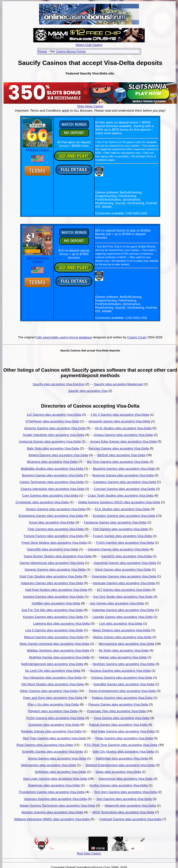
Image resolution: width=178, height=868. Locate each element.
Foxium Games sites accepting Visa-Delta (122, 536)
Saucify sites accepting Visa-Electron (59, 384)
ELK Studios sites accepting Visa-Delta (122, 509)
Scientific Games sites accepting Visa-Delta (52, 752)
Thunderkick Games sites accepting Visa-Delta (52, 792)
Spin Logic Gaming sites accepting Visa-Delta (55, 779)
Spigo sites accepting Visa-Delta (118, 772)
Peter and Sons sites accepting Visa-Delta (53, 698)
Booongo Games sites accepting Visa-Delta (123, 475)
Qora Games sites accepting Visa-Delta (122, 718)
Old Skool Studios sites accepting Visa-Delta (53, 684)
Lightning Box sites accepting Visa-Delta (62, 624)
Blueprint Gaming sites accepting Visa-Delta (124, 469)
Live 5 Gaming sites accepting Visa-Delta (54, 630)
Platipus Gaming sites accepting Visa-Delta (122, 698)
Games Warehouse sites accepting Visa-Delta (52, 563)
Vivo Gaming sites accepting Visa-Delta (124, 799)
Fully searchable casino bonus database (64, 337)
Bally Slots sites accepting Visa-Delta (53, 448)
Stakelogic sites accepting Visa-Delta (54, 785)
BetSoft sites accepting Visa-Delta (121, 455)
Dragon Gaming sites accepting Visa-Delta (56, 509)
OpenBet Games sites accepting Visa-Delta (124, 684)
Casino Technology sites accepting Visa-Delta (52, 482)
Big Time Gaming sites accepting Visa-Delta (118, 462)
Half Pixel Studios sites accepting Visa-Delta (56, 590)
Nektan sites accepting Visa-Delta (123, 657)
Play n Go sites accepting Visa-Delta (53, 704)
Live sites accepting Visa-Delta (121, 624)
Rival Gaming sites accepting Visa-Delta (45, 745)
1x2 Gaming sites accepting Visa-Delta (54, 415)
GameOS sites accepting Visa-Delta (126, 556)
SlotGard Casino (37, 148)
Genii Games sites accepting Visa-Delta (123, 570)
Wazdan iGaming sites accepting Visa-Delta (52, 812)
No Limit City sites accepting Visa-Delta (53, 671)
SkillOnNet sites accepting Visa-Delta (122, 758)
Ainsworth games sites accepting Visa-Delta (119, 421)
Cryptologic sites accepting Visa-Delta (42, 502)
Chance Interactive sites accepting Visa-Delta (53, 489)
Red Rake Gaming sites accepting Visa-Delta (123, 731)
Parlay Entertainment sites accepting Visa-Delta (122, 691)
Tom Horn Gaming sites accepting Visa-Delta (125, 792)
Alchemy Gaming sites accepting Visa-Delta (55, 428)
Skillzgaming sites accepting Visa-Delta (48, 765)
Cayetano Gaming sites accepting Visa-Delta (124, 482)
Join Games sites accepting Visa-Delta (117, 603)
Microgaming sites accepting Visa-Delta (126, 644)
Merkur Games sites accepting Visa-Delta (122, 637)
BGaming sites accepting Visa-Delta (52, 462)
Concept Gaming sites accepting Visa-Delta (125, 489)
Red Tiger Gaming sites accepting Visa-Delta (54, 738)
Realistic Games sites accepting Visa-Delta (51, 731)
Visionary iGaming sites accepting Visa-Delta (55, 799)
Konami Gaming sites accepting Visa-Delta (53, 617)
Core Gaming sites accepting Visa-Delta (50, 496)
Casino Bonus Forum (71, 51)
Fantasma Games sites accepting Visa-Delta (115, 522)
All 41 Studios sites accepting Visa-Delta (123, 428)
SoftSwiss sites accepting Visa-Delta (60, 772)
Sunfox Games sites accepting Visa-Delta (119, 785)
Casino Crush (137, 337)
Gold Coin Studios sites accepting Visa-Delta (51, 576)
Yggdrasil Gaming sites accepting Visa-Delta (130, 819)
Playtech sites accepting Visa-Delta (53, 711)
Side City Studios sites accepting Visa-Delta (123, 752)
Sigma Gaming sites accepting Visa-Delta (57, 758)
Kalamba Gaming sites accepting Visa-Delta (123, 610)
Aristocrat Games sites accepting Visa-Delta (50, 441)
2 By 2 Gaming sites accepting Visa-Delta (120, 415)
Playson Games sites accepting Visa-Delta (118, 704)
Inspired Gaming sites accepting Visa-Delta (53, 597)
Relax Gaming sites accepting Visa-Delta (124, 738)
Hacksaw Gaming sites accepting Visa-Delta (124, 583)
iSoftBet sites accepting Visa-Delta (56, 603)
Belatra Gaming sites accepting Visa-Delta (58, 455)
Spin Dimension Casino (37, 258)
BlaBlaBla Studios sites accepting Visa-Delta (52, 469)
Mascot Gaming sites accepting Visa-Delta (54, 637)
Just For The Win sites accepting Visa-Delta (52, 610)
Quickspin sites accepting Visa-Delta (54, 725)
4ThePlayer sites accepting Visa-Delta (52, 421)
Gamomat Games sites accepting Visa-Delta (125, 563)
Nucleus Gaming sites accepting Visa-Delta (120, 671)
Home (43, 51)
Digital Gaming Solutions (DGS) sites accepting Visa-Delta (119, 502)
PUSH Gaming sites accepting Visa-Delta (55, 718)
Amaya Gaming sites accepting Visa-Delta (123, 435)
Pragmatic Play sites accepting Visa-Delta (116, 711)
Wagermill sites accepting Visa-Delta (130, 806)
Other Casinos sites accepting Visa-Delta (49, 691)
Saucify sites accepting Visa (88, 391)
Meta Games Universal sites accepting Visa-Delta (54, 644)
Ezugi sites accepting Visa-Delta (52, 522)
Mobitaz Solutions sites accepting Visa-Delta (58, 650)
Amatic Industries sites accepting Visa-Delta (54, 435)
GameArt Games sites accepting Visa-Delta (118, 549)
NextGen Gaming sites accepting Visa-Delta (124, 664)
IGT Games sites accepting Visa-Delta (124, 590)
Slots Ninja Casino (90, 106)
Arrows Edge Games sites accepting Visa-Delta (124, 441)
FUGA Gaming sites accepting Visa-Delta (125, 543)
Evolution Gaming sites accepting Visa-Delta (124, 516)
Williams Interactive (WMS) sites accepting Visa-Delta (52, 819)
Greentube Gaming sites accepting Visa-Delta (124, 576)
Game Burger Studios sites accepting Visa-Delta (58, 556)
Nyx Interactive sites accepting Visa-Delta (52, 678)
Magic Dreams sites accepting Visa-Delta (121, 630)
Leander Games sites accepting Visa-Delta (123, 617)
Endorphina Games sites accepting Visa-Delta (51, 516)
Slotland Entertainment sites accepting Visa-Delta (120, 765)
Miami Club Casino (89, 45)
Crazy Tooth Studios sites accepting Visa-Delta (121, 496)
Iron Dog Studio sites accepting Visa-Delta (123, 597)
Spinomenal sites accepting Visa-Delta (126, 779)
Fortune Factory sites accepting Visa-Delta (54, 536)
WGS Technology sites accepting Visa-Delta (123, 812)
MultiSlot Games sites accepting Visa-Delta (59, 657)
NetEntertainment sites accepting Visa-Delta (52, 664)
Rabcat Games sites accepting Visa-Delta (118, 725)
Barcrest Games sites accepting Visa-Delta (119, 448)
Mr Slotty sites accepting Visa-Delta (124, 650)
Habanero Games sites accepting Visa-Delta (52, 583)
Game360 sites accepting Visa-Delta (52, 549)
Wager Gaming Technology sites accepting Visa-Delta (57, 806)
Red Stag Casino (89, 853)
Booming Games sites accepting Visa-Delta (53, 475)
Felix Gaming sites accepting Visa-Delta (56, 529)
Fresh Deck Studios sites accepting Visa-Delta (54, 543)
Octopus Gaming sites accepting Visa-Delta (122, 678)
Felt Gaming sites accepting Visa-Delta (121, 529)
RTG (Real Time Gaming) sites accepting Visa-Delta (121, 745)
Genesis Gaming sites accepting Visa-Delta (55, 570)
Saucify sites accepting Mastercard (119, 384)
